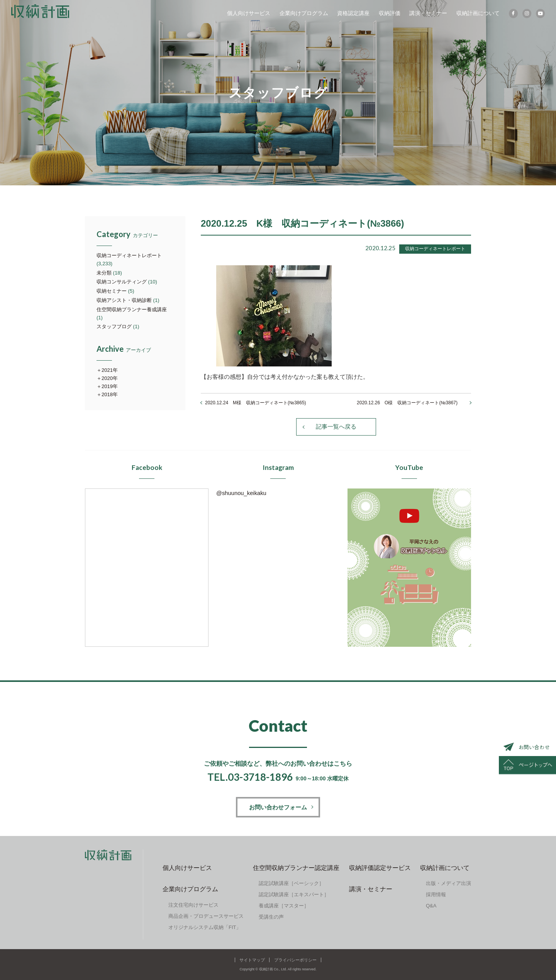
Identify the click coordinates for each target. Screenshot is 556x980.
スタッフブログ (114, 326)
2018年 (110, 394)
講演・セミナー (428, 14)
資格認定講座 (353, 14)
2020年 (110, 378)
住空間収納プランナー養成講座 (132, 309)
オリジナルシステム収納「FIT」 (205, 927)
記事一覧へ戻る (336, 427)
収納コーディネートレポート (129, 255)
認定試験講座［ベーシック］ (291, 884)
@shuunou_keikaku (242, 493)
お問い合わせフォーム (278, 807)
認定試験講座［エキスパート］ (294, 895)
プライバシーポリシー (295, 960)
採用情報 (436, 895)
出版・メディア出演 (448, 884)
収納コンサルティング (122, 282)
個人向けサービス (248, 14)
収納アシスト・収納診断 (124, 300)
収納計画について (477, 14)
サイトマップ (252, 960)
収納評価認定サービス (380, 868)
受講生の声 (271, 917)
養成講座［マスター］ (284, 906)
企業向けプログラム (303, 14)
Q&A (431, 906)
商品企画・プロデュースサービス (206, 916)
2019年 (110, 386)
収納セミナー (112, 291)
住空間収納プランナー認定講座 (296, 868)
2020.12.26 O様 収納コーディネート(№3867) (412, 403)
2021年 (110, 370)
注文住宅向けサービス (193, 905)
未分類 (104, 273)
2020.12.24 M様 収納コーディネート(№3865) (256, 403)
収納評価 (389, 14)
